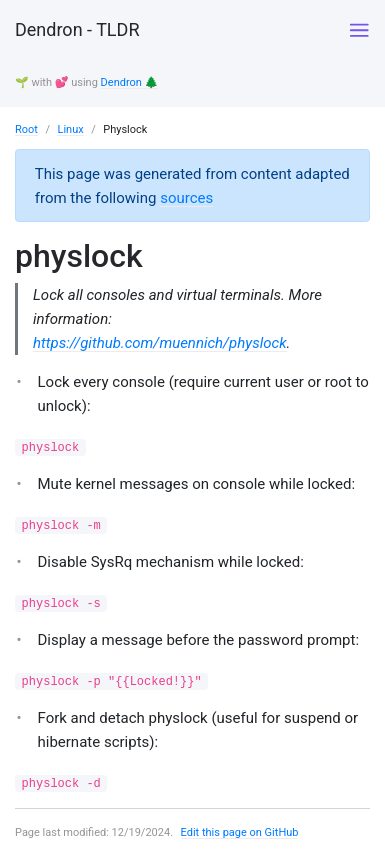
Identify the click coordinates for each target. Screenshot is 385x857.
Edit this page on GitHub (240, 832)
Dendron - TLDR (77, 29)
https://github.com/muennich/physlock (160, 343)
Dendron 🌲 (130, 82)
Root (26, 129)
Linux (70, 129)
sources (186, 198)
